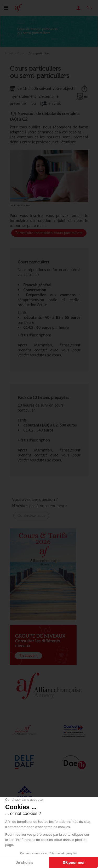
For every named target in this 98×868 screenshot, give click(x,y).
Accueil (9, 53)
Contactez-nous (31, 516)
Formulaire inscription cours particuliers (49, 233)
